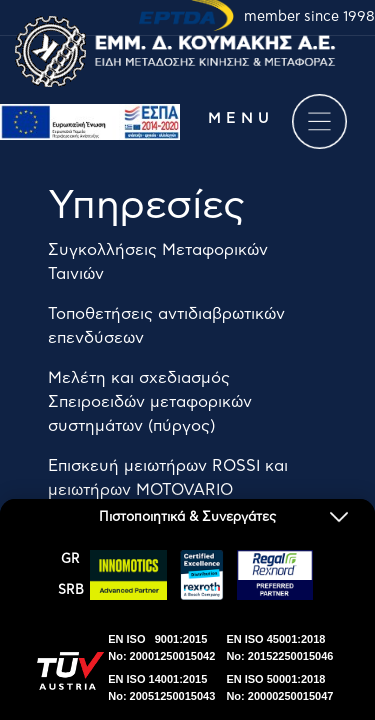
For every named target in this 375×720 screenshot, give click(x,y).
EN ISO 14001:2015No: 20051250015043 (161, 687)
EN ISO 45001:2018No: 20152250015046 (279, 647)
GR (70, 559)
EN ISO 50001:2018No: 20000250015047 (279, 687)
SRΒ (71, 590)
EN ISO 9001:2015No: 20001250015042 (161, 647)
